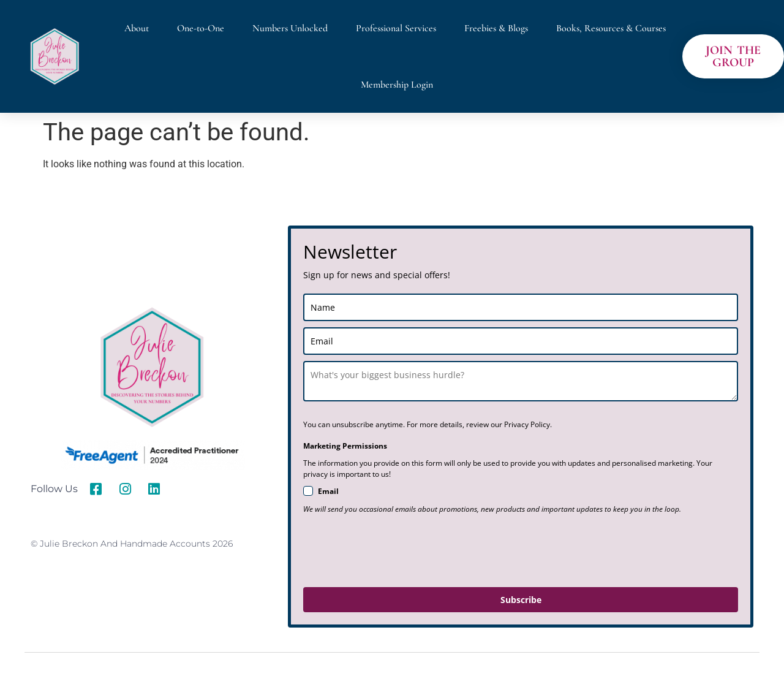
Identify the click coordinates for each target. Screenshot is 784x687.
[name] (521, 307)
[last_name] (521, 381)
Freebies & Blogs (496, 28)
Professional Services (396, 28)
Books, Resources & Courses (611, 28)
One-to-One (201, 28)
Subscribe (521, 600)
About (137, 28)
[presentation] (396, 551)
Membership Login (397, 85)
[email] (521, 341)
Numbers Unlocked (290, 28)
